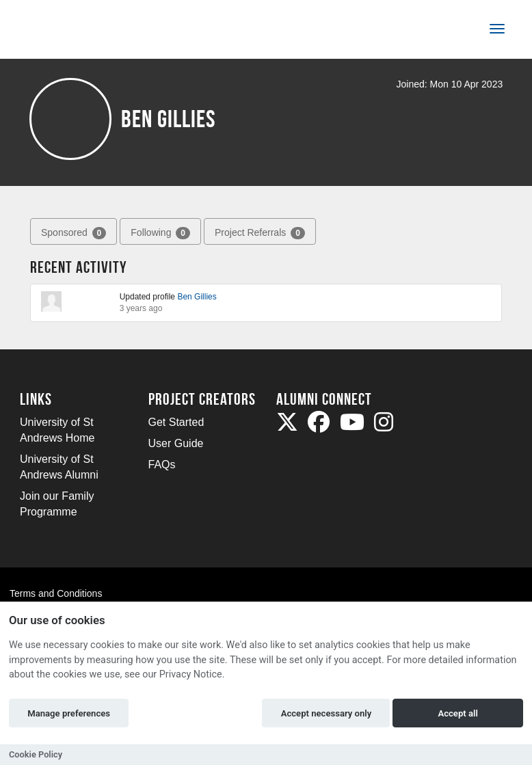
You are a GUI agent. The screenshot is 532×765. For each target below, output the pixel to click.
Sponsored (74, 233)
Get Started (176, 422)
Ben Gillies (197, 297)
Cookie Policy (36, 754)
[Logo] (65, 32)
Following (160, 233)
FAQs (162, 465)
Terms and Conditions (56, 593)
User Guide (176, 443)
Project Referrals (260, 233)
